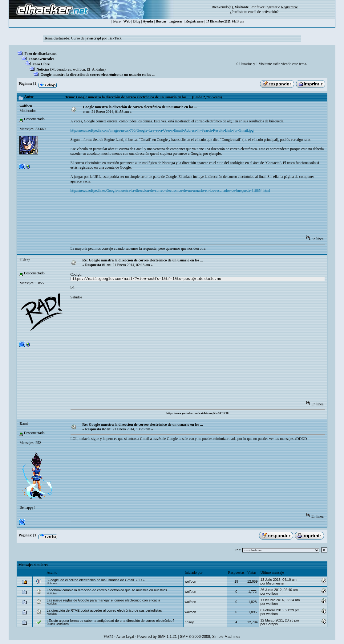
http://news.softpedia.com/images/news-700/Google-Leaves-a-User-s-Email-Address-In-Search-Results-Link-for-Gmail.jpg (162, 130)
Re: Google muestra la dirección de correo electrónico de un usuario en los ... (143, 260)
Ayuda (148, 21)
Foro (117, 21)
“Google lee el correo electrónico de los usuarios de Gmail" (91, 580)
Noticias (43, 69)
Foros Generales (41, 59)
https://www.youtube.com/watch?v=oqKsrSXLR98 (197, 413)
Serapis (272, 624)
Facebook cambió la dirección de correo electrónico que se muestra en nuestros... (108, 590)
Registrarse (194, 21)
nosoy (189, 622)
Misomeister (275, 583)
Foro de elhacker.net (40, 54)
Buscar (161, 21)
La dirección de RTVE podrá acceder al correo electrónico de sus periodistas (104, 610)
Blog (137, 21)
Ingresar (271, 7)
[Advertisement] (183, 216)
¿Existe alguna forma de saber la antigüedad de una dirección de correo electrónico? (110, 621)
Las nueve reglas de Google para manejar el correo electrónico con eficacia (103, 600)
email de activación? (263, 12)
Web (127, 21)
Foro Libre (41, 64)
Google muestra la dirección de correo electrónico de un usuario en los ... (97, 75)
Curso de (86, 38)
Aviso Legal (125, 637)
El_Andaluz (96, 69)
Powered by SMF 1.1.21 (157, 637)
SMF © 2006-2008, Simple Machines (210, 637)
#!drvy (25, 259)
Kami (24, 424)
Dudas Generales (57, 624)
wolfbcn (79, 69)
